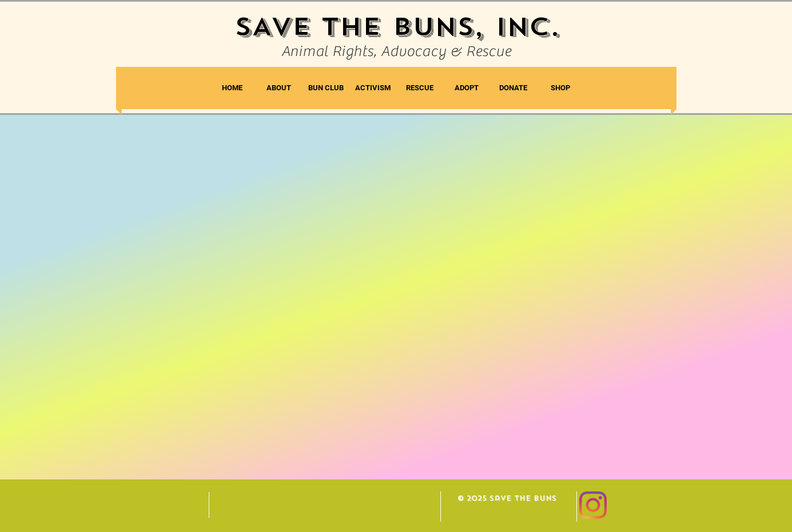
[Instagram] (593, 505)
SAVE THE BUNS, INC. (397, 27)
